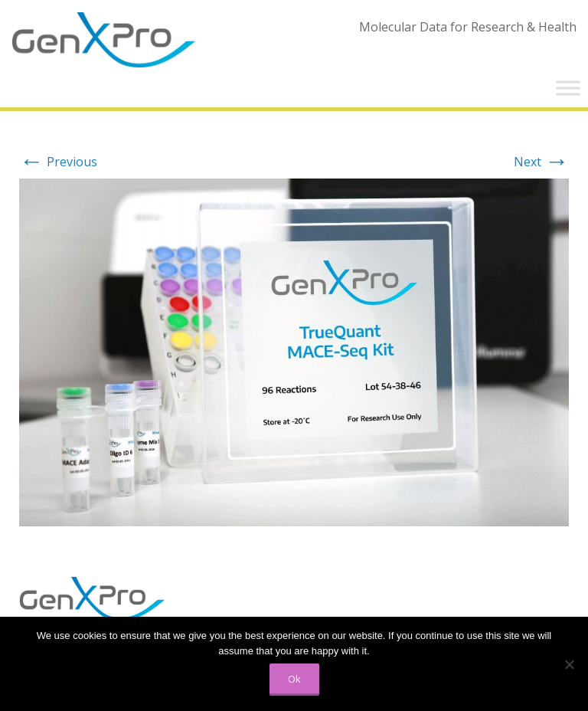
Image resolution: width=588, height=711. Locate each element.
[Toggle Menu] (568, 88)
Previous (58, 162)
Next (541, 162)
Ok (294, 679)
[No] (569, 664)
